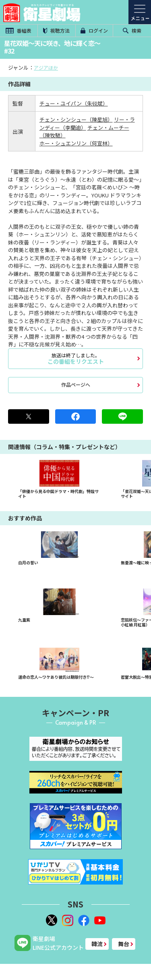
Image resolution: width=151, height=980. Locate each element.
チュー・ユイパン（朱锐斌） (74, 103)
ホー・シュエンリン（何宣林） (76, 143)
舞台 (124, 944)
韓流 (97, 944)
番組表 (19, 30)
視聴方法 (56, 30)
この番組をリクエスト (75, 358)
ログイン (94, 30)
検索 (132, 30)
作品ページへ (76, 384)
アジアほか (46, 67)
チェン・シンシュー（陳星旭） (76, 119)
